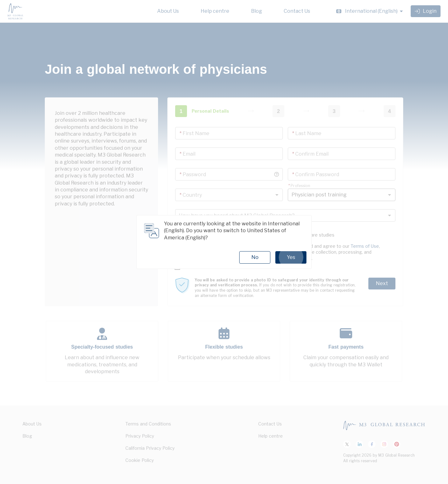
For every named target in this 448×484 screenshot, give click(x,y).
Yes (291, 257)
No (255, 257)
